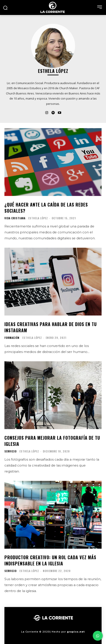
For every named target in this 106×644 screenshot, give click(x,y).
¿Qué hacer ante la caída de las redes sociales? (46, 208)
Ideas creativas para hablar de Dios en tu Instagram (51, 327)
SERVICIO (10, 451)
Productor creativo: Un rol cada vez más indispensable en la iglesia (50, 560)
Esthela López (38, 218)
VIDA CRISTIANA (15, 218)
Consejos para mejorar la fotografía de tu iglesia (52, 441)
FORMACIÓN (12, 338)
